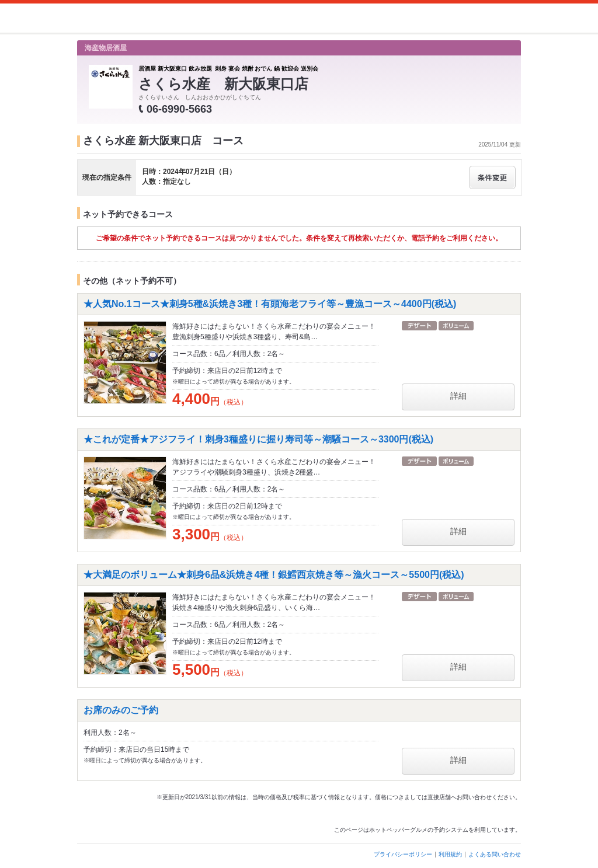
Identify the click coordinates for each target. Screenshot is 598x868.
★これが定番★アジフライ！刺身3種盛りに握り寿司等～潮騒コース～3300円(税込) (258, 439)
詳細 (458, 396)
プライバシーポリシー (403, 854)
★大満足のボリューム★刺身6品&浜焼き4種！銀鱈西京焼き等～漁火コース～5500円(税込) (274, 575)
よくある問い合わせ (495, 854)
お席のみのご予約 (121, 710)
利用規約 (450, 854)
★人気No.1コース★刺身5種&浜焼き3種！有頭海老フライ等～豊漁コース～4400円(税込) (270, 304)
